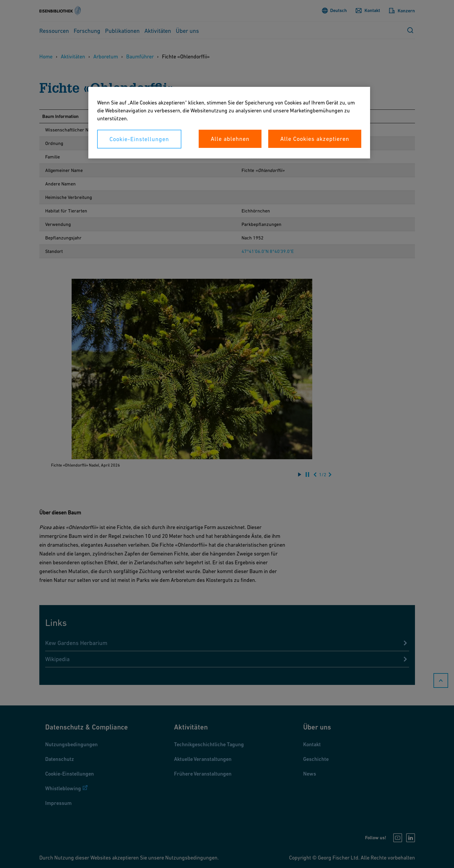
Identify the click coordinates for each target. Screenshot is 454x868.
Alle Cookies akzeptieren (315, 139)
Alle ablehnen (230, 139)
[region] (229, 123)
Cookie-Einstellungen (139, 139)
